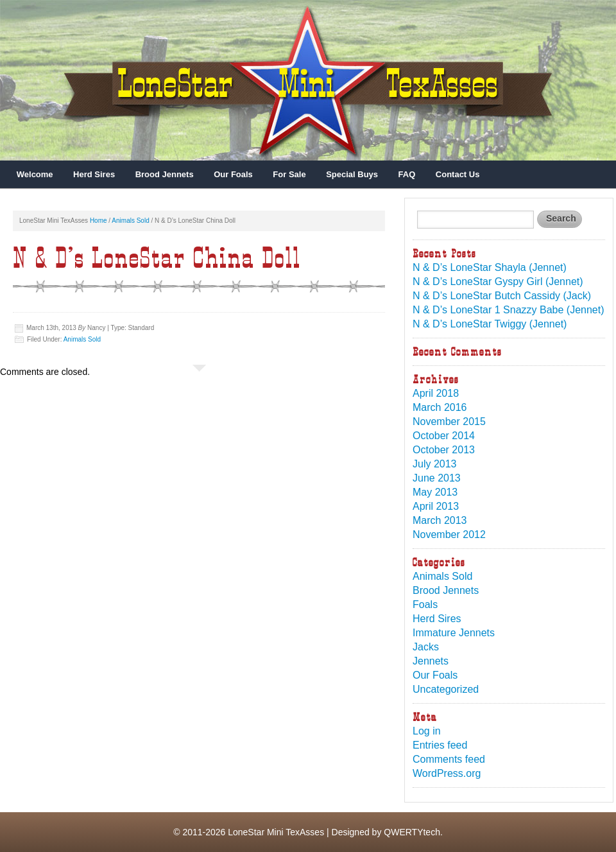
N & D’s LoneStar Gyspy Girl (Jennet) (498, 282)
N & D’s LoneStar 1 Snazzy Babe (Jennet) (509, 310)
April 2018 (436, 393)
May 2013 (435, 492)
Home (98, 221)
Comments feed (449, 759)
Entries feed (440, 745)
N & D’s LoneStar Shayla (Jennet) (490, 267)
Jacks (426, 647)
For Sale (289, 174)
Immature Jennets (454, 633)
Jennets (431, 661)
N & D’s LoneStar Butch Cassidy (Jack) (502, 296)
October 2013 (444, 450)
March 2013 (440, 520)
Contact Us (458, 174)
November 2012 (449, 535)
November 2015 (449, 422)
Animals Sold (130, 221)
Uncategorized (446, 689)
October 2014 (444, 436)
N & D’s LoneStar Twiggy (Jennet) (490, 324)
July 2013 (435, 464)
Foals (425, 604)
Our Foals (233, 174)
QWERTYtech (412, 832)
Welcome (35, 174)
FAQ (407, 174)
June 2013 (437, 478)
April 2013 (436, 506)
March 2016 (440, 407)
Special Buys (352, 174)
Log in (427, 731)
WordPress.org (447, 773)
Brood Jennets (165, 174)
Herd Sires (94, 174)
